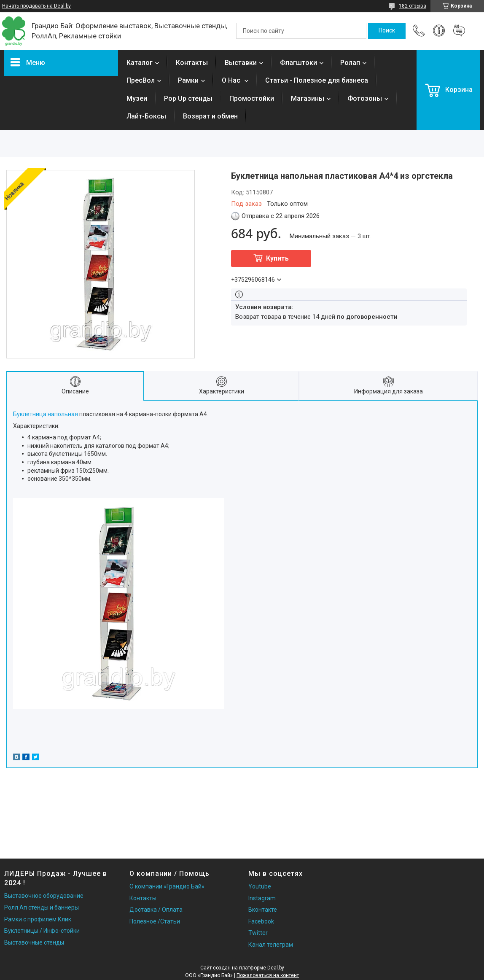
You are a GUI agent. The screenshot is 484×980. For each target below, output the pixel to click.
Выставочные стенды (34, 942)
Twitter (258, 933)
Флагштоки (298, 63)
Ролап (350, 63)
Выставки (241, 63)
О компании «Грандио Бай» (167, 886)
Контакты (192, 63)
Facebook (261, 921)
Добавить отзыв (459, 31)
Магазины (308, 98)
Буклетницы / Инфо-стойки (42, 931)
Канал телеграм (271, 945)
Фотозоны (365, 98)
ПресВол (141, 80)
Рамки (188, 80)
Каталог (140, 63)
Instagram (262, 898)
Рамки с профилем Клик (38, 919)
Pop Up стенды (188, 98)
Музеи (137, 98)
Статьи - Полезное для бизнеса (317, 80)
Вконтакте (263, 910)
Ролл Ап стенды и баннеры (42, 907)
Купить (277, 258)
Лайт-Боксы (146, 116)
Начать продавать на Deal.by (36, 6)
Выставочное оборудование (44, 896)
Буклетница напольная (46, 414)
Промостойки (252, 98)
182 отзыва (413, 6)
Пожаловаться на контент (268, 975)
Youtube (260, 886)
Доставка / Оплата (156, 910)
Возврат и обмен (210, 116)
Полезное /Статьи (155, 921)
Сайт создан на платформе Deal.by (242, 968)
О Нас (232, 80)
